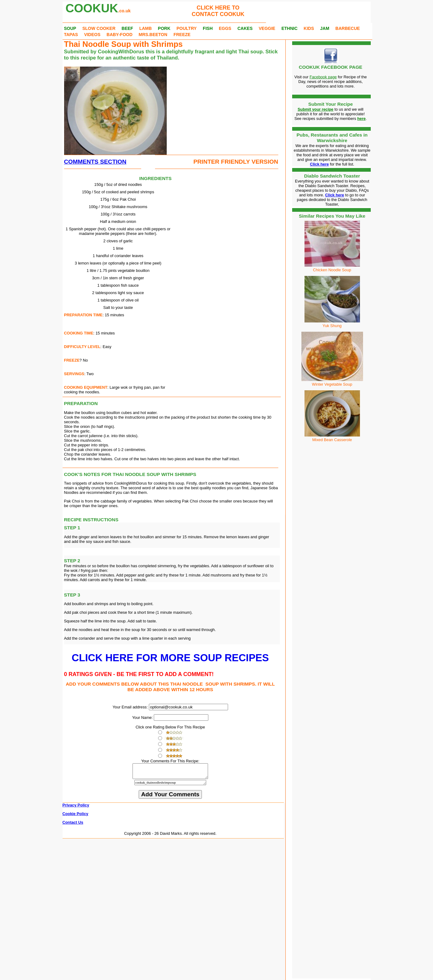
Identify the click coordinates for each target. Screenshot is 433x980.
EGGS (225, 28)
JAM (325, 28)
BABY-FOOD (120, 35)
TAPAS (71, 35)
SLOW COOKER (99, 28)
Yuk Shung (332, 323)
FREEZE (182, 35)
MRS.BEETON (153, 35)
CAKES (245, 28)
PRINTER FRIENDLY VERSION (236, 162)
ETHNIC (289, 28)
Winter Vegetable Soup (332, 382)
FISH (208, 28)
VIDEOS (92, 35)
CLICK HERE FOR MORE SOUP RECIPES (170, 658)
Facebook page (323, 77)
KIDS (309, 28)
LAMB (145, 28)
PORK (164, 28)
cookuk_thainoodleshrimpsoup (170, 785)
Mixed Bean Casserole (332, 437)
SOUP (70, 28)
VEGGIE (267, 28)
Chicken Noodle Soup (332, 270)
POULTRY (187, 28)
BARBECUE (347, 28)
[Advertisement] (215, 105)
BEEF (127, 28)
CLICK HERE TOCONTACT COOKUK (218, 11)
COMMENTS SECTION (95, 162)
